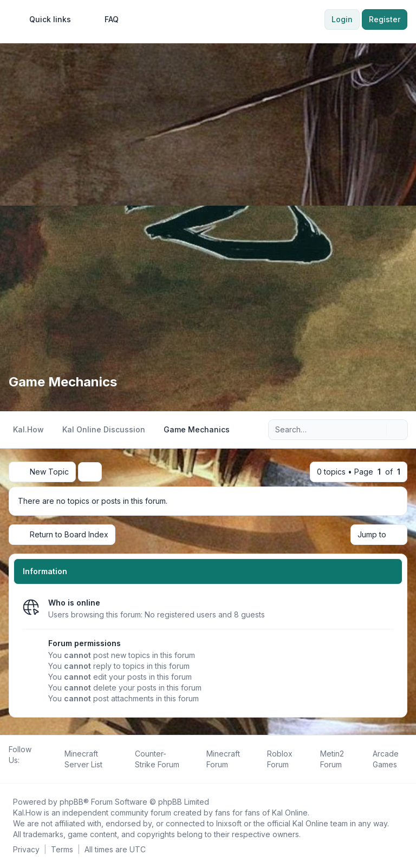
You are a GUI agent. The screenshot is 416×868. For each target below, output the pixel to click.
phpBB (71, 802)
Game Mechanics (63, 382)
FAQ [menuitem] (105, 19)
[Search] (377, 430)
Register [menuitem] (385, 19)
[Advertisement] (208, 124)
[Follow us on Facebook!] (11, 772)
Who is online (74, 603)
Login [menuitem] (342, 19)
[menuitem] (45, 19)
